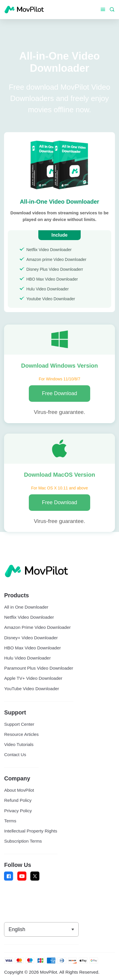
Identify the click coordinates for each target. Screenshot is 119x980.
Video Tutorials (19, 744)
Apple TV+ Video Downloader (33, 678)
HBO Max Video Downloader (32, 648)
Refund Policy (18, 800)
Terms (10, 821)
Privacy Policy (18, 811)
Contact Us (15, 755)
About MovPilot (19, 790)
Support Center (19, 724)
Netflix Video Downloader (29, 617)
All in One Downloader (26, 607)
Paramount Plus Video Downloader (39, 668)
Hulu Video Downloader (27, 658)
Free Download (59, 393)
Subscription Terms (23, 841)
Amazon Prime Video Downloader (37, 627)
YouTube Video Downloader (31, 689)
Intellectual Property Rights (31, 831)
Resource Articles (21, 734)
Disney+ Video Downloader (31, 638)
